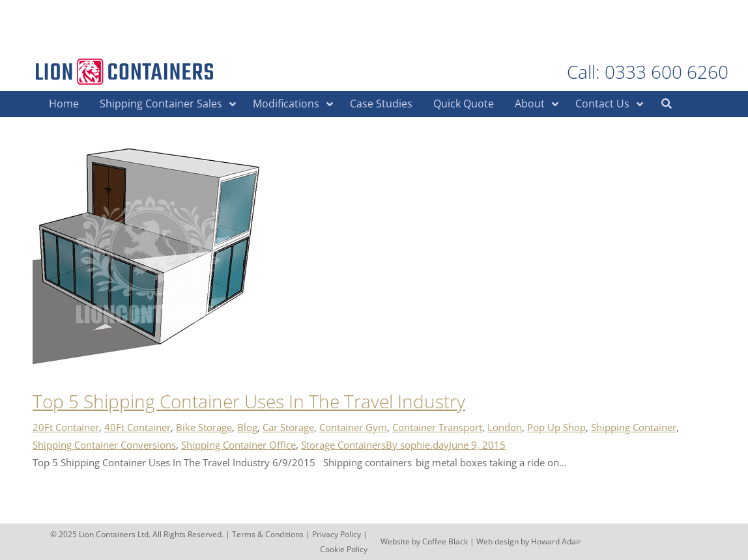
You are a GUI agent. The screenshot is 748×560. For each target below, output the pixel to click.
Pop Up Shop (556, 427)
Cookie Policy (344, 549)
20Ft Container (66, 427)
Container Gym (353, 427)
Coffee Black (446, 541)
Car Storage (288, 427)
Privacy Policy (337, 534)
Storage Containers (343, 445)
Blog (247, 427)
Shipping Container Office (238, 445)
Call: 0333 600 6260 (648, 72)
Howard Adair (556, 541)
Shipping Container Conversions (104, 445)
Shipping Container (634, 427)
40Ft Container (137, 427)
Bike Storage (204, 427)
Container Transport (437, 427)
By (417, 445)
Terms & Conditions (268, 534)
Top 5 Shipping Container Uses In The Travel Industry (249, 401)
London (505, 427)
